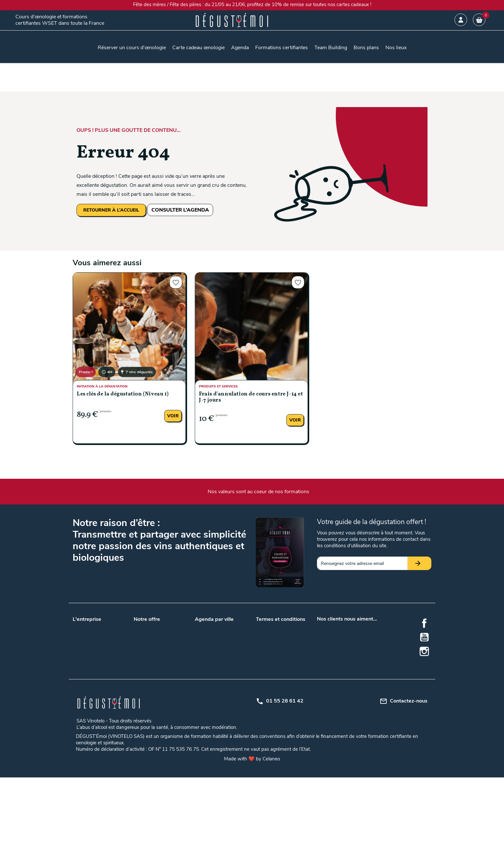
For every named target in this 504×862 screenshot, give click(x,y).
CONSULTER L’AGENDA (180, 210)
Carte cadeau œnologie (157, 626)
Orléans (229, 706)
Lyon (200, 649)
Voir (173, 416)
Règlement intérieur (275, 683)
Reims (201, 715)
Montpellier (206, 706)
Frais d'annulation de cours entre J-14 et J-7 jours (251, 397)
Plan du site (268, 658)
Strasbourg (233, 723)
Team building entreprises (159, 634)
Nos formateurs (88, 651)
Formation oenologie (154, 740)
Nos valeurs (84, 626)
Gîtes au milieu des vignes (160, 715)
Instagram (424, 651)
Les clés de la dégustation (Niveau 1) (123, 394)
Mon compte (269, 666)
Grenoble (230, 690)
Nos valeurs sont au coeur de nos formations (258, 492)
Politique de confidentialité (282, 649)
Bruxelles (230, 674)
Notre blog (83, 634)
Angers (229, 626)
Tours (227, 666)
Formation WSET (151, 674)
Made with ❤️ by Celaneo (252, 843)
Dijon (200, 690)
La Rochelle (206, 698)
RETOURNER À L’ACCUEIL (111, 210)
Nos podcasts (86, 643)
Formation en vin (151, 731)
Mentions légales (273, 641)
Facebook (424, 623)
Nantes (202, 658)
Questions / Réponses (156, 666)
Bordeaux (204, 641)
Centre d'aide (269, 674)
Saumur (203, 723)
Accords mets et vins (155, 698)
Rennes (229, 715)
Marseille (230, 649)
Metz (226, 698)
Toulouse (204, 666)
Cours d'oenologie (152, 706)
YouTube (424, 637)
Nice (199, 731)
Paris (226, 658)
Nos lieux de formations (157, 658)
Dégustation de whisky (157, 723)
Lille (225, 641)
